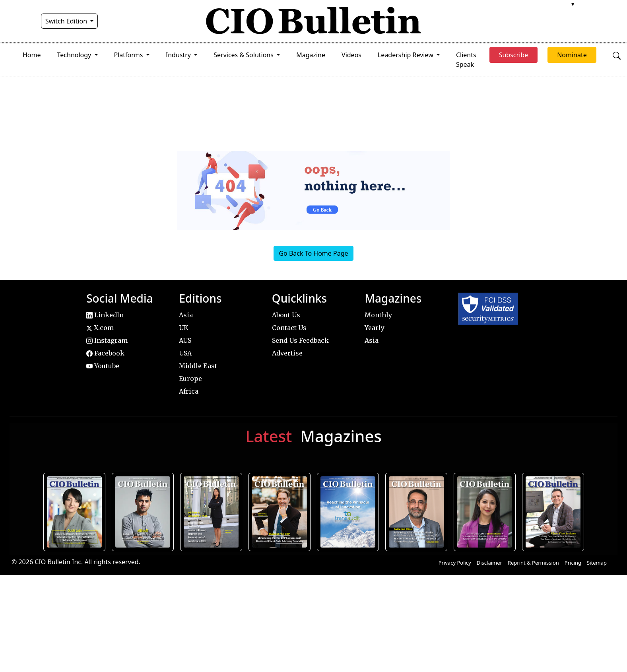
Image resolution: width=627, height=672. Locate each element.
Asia (186, 315)
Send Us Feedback (300, 340)
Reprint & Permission (533, 563)
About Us (286, 315)
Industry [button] (179, 55)
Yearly (375, 328)
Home (32, 55)
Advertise (287, 353)
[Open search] (617, 55)
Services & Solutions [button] (244, 55)
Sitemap (597, 563)
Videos (351, 55)
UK (184, 328)
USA (185, 353)
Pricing (573, 563)
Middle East (198, 366)
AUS (185, 340)
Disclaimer (489, 563)
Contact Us (289, 328)
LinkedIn (105, 315)
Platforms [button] (129, 55)
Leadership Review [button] (406, 55)
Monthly (378, 315)
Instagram (107, 340)
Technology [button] (75, 55)
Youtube (103, 366)
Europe (190, 379)
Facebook (105, 353)
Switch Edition (67, 21)
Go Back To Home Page (313, 253)
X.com (100, 328)
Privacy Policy (455, 563)
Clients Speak (466, 60)
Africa (189, 391)
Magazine (311, 55)
